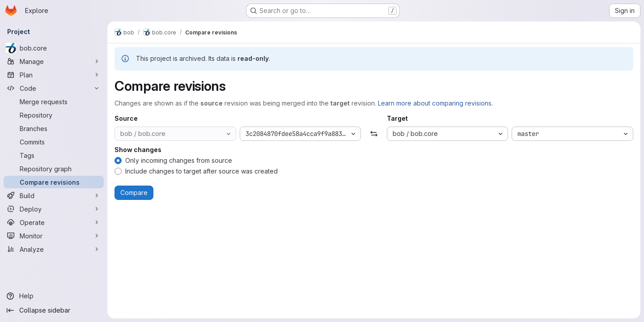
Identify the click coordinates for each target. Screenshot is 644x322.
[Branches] (54, 128)
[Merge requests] (54, 102)
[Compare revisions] (54, 182)
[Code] (54, 88)
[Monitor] (54, 236)
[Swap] (374, 134)
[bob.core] (54, 48)
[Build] (54, 195)
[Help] (54, 296)
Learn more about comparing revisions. (435, 103)
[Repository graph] (54, 169)
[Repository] (54, 115)
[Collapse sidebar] (54, 310)
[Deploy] (54, 209)
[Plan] (54, 75)
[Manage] (54, 61)
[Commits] (54, 142)
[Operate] (54, 222)
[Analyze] (54, 249)
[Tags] (54, 155)
